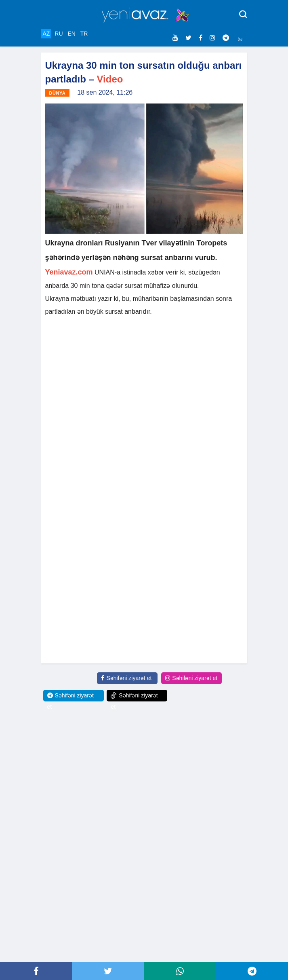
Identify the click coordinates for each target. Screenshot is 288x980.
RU (59, 34)
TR (84, 34)
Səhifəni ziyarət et (126, 678)
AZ (46, 34)
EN (71, 34)
